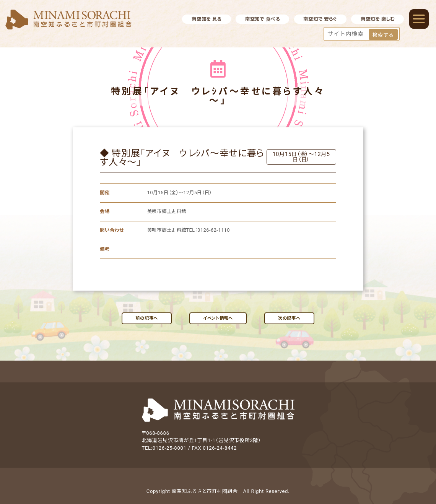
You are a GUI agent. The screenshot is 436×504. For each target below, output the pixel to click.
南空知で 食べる (263, 19)
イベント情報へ (218, 318)
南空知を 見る (207, 19)
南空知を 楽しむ (378, 19)
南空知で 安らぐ (320, 19)
